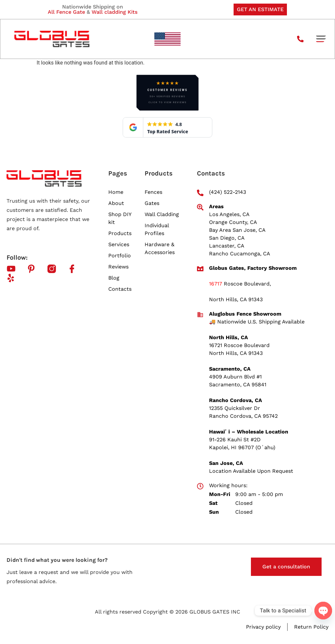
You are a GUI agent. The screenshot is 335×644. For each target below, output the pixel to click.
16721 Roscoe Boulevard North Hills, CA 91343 (239, 349)
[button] (321, 39)
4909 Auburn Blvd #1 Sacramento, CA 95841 (238, 381)
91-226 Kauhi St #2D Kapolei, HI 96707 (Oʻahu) (242, 443)
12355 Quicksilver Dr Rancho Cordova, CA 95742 (243, 412)
